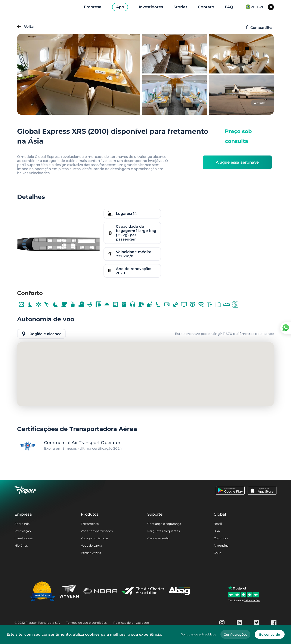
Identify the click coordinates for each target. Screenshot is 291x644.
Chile (217, 553)
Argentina (221, 546)
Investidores (24, 538)
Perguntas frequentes (164, 531)
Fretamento (90, 524)
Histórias (21, 546)
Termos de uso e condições (86, 623)
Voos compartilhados (97, 531)
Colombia (221, 538)
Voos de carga (91, 546)
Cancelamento (158, 538)
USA (217, 531)
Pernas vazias (91, 553)
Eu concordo (270, 634)
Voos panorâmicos (95, 538)
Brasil (218, 524)
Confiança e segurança (164, 524)
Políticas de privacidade (131, 623)
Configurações (236, 634)
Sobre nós (22, 524)
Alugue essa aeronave (237, 162)
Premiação (23, 531)
